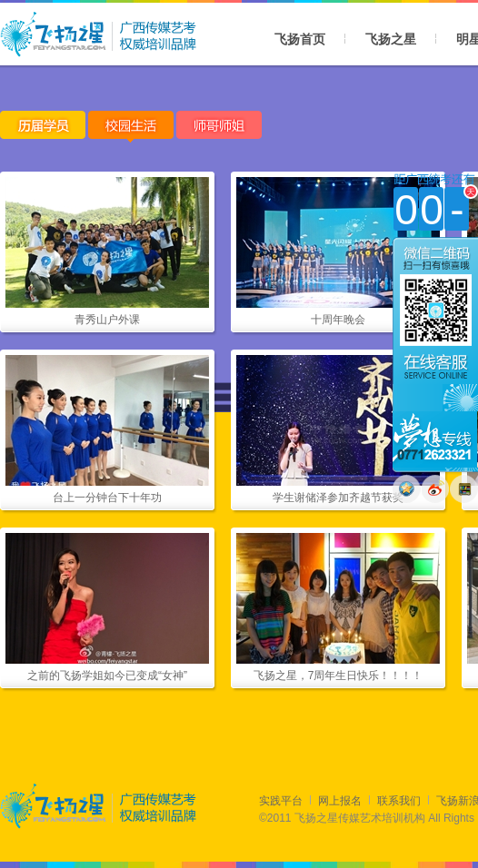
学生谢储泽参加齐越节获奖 (338, 498)
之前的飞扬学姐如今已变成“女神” (107, 676)
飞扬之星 (391, 39)
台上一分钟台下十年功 (107, 498)
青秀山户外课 (107, 320)
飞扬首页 (300, 39)
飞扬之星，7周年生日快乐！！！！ (339, 676)
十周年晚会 (338, 320)
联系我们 (399, 801)
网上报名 (340, 801)
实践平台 (281, 801)
